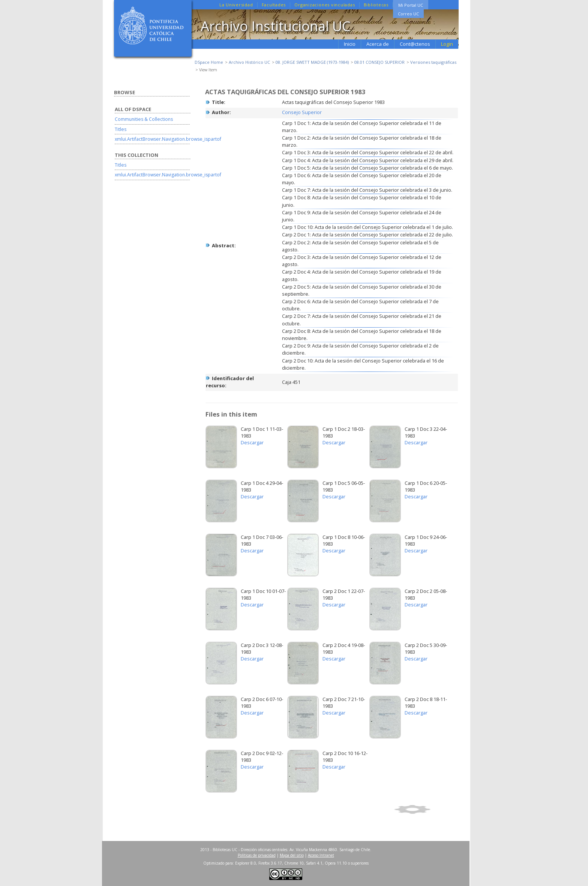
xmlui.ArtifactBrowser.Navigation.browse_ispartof (168, 139)
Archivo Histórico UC (249, 62)
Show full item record (425, 809)
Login (447, 44)
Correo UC (408, 14)
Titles (121, 129)
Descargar (252, 442)
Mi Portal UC (411, 5)
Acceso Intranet (321, 855)
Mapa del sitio (292, 855)
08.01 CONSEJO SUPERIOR (379, 62)
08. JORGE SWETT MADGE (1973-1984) (312, 62)
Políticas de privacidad (257, 855)
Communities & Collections (144, 119)
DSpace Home (209, 62)
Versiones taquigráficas (433, 62)
